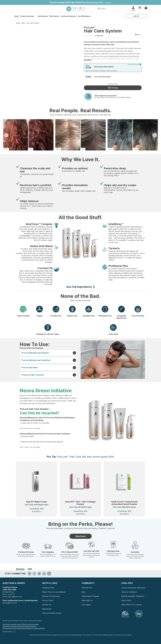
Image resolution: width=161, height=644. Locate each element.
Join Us (136, 16)
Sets (23, 23)
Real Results (43, 16)
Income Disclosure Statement (133, 588)
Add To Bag (113, 88)
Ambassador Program (90, 596)
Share (138, 34)
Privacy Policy (48, 600)
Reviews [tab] (20, 569)
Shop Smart (81, 536)
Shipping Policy (48, 588)
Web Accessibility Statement (133, 596)
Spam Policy (126, 600)
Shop (16, 16)
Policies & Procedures (51, 596)
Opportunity (47, 609)
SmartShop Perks (134, 64)
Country (140, 8)
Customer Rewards (68, 16)
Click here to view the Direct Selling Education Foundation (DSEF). (24, 628)
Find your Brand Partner (52, 613)
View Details (36, 511)
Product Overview (27, 16)
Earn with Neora (84, 16)
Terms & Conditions (129, 592)
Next (155, 135)
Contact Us (47, 605)
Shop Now (108, 3)
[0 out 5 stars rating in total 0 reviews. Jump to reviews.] (94, 35)
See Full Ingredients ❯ (81, 287)
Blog (84, 592)
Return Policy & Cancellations (54, 592)
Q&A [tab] (30, 569)
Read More (88, 60)
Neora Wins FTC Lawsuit (131, 605)
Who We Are (54, 16)
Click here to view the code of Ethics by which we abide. (21, 624)
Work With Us (87, 600)
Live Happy (86, 605)
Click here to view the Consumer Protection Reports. (20, 626)
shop (18, 23)
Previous (6, 135)
